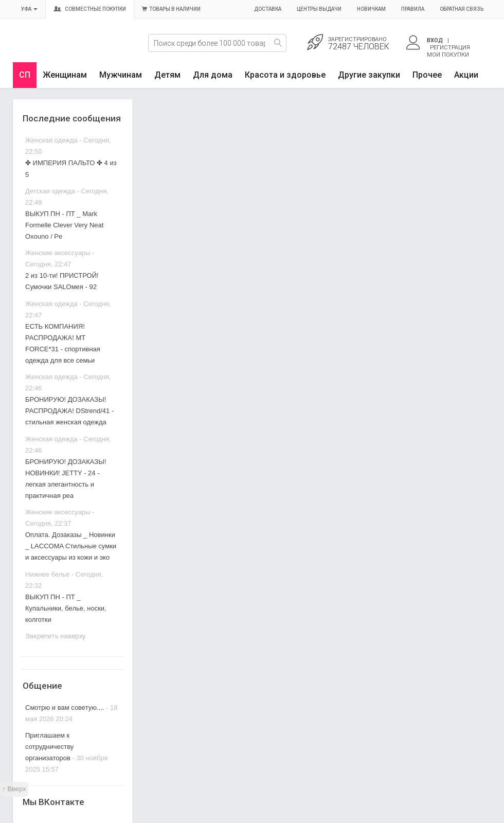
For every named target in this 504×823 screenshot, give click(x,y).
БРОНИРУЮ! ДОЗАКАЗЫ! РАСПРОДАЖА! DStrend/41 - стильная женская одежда (69, 411)
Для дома (213, 75)
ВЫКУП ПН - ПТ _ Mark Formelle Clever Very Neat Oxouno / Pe (64, 225)
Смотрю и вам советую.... (65, 708)
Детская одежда (50, 191)
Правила (413, 9)
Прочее (427, 75)
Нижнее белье (47, 574)
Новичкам (371, 9)
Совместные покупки (90, 9)
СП (25, 75)
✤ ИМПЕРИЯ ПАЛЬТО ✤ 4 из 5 (71, 168)
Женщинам (65, 75)
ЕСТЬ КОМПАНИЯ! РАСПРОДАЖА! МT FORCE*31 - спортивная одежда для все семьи (63, 343)
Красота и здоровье (285, 75)
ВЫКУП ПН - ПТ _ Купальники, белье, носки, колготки (66, 608)
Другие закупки (369, 75)
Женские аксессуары (58, 253)
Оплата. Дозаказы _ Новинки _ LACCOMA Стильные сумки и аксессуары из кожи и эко (71, 546)
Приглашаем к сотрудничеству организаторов (49, 747)
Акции (466, 75)
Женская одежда (51, 140)
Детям (167, 75)
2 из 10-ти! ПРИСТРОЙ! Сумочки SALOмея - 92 (62, 281)
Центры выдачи (319, 9)
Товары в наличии (171, 9)
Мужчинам (121, 75)
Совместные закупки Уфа (60, 50)
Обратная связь (462, 9)
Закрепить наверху (55, 636)
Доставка (268, 9)
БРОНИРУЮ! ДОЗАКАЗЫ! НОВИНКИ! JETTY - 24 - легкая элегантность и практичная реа (66, 479)
